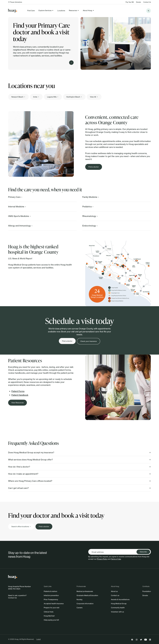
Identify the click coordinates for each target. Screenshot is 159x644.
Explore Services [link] (46, 10)
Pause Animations (15, 2)
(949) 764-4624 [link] (14, 589)
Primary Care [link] (15, 197)
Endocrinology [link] (90, 226)
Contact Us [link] (147, 2)
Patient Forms (18, 391)
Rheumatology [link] (90, 216)
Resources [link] (74, 10)
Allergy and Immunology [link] (20, 226)
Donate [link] (138, 2)
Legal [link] (39, 639)
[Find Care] (71, 63)
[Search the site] (149, 11)
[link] (13, 11)
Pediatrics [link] (88, 207)
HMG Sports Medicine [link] (20, 216)
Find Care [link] (31, 11)
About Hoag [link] (89, 10)
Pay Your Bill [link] (130, 2)
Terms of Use (116, 559)
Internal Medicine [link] (17, 207)
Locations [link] (61, 11)
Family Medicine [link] (91, 197)
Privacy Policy (102, 559)
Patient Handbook (20, 395)
